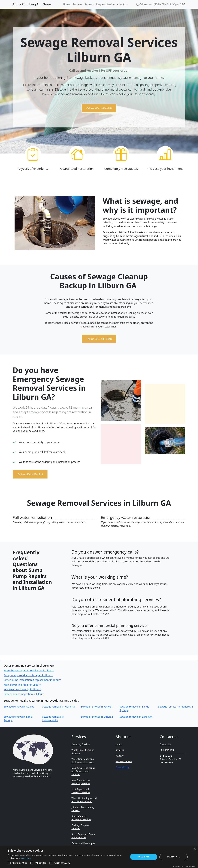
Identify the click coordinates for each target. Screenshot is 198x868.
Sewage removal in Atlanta (19, 707)
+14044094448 (167, 750)
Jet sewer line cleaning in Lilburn (22, 689)
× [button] (195, 849)
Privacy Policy (122, 767)
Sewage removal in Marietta (59, 707)
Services (77, 4)
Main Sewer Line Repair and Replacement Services (83, 771)
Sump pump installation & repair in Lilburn (28, 675)
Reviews (89, 4)
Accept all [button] (144, 857)
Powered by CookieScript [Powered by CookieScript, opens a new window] (184, 866)
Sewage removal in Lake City (136, 717)
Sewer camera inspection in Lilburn (24, 694)
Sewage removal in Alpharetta (175, 707)
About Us (122, 4)
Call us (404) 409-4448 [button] (99, 108)
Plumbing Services (81, 744)
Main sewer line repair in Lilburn (22, 685)
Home (67, 4)
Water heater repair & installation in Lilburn (29, 670)
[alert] (99, 857)
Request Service (105, 4)
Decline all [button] (174, 857)
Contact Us (165, 744)
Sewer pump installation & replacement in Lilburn (32, 680)
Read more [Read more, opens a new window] (26, 858)
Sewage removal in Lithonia (97, 717)
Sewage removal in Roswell (97, 707)
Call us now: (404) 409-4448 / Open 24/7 (161, 4)
